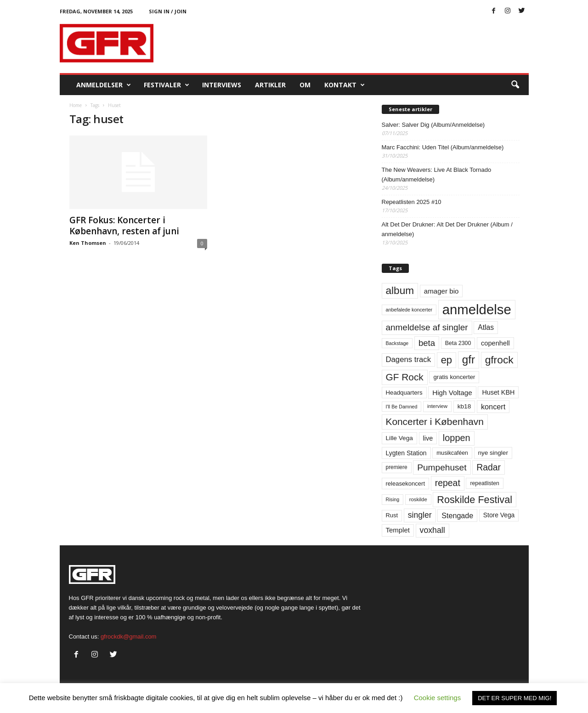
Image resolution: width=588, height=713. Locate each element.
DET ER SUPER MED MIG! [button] (514, 698)
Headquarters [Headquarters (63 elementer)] (404, 393)
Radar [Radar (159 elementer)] (489, 467)
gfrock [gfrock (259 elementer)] (499, 360)
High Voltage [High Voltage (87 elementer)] (452, 393)
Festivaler (167, 85)
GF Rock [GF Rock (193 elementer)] (405, 377)
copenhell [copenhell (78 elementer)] (495, 343)
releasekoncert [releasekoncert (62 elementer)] (406, 484)
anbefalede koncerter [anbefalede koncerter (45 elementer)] (409, 310)
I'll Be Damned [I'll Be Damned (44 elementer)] (402, 407)
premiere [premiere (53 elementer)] (397, 467)
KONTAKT (345, 85)
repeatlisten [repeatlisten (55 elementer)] (484, 483)
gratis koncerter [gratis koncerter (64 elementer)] (454, 377)
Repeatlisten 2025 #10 (412, 202)
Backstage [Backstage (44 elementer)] (397, 343)
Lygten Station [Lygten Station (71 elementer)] (406, 453)
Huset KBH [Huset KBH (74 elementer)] (498, 392)
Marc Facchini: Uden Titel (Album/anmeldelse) (443, 147)
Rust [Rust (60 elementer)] (392, 515)
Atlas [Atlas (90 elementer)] (486, 327)
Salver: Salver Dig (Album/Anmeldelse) (433, 125)
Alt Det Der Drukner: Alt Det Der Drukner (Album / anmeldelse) (447, 229)
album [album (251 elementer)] (400, 291)
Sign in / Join (168, 11)
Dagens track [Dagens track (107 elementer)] (409, 359)
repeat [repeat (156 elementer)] (448, 483)
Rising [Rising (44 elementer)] (393, 499)
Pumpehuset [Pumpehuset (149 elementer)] (442, 467)
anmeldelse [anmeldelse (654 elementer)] (477, 309)
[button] (515, 85)
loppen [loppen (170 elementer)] (457, 438)
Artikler (270, 85)
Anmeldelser (104, 85)
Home (76, 105)
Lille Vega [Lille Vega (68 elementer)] (399, 438)
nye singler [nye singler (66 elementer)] (493, 453)
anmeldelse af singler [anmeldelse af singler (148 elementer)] (427, 327)
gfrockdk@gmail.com (129, 637)
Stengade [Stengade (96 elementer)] (457, 515)
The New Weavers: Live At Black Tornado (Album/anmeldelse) (437, 175)
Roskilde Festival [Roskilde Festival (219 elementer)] (475, 500)
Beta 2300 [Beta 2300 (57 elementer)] (458, 343)
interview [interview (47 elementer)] (437, 406)
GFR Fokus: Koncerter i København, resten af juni (124, 226)
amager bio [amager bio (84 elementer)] (441, 291)
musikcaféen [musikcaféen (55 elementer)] (452, 453)
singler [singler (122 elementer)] (420, 515)
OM (305, 85)
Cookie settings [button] (438, 698)
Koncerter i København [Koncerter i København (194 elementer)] (435, 422)
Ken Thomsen (88, 243)
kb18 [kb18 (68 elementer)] (464, 406)
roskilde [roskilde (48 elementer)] (418, 499)
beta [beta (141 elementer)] (427, 343)
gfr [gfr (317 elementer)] (469, 359)
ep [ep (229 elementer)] (447, 360)
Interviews (222, 85)
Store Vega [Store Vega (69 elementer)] (499, 515)
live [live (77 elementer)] (428, 438)
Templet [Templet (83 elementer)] (398, 530)
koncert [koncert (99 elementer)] (493, 407)
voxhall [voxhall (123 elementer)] (433, 530)
